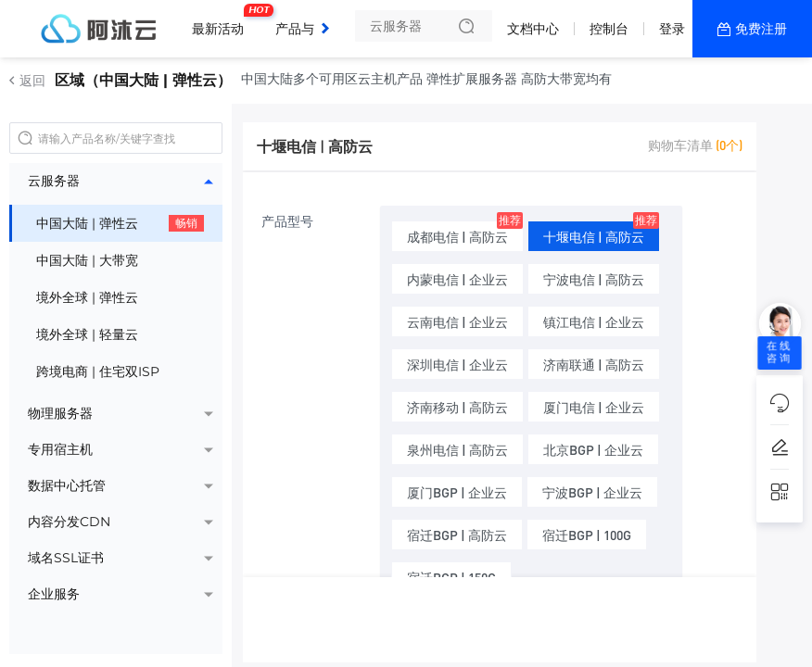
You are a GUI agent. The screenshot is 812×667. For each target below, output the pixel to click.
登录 (672, 29)
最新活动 (222, 21)
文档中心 (533, 29)
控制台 (609, 29)
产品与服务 (308, 29)
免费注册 (761, 29)
